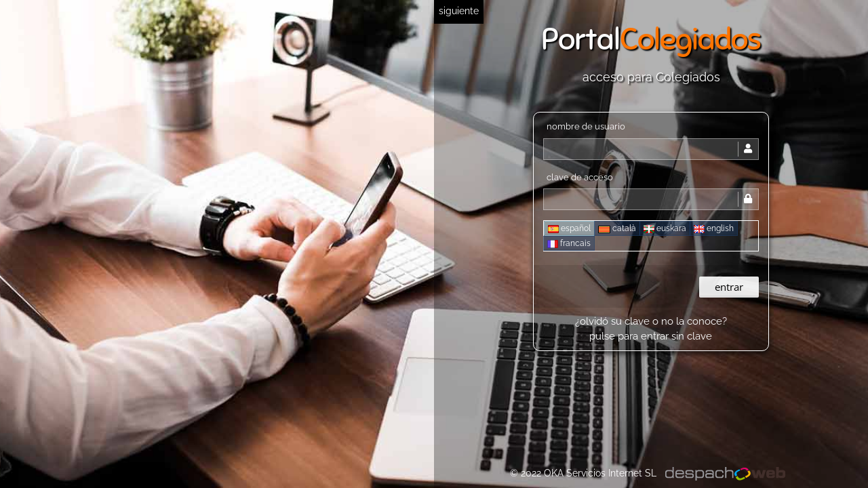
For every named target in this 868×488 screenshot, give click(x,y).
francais (569, 243)
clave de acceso (580, 177)
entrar (729, 287)
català (617, 228)
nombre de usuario (586, 126)
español (569, 228)
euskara (665, 228)
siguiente (459, 11)
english (714, 228)
